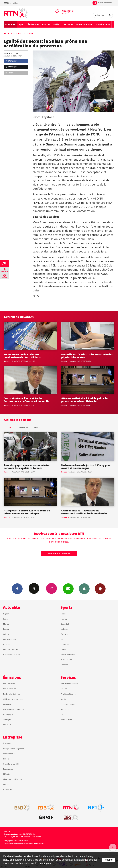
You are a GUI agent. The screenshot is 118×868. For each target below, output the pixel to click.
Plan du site (36, 837)
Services (69, 24)
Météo (64, 699)
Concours (7, 724)
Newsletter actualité (11, 655)
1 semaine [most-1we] (23, 427)
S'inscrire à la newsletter (59, 553)
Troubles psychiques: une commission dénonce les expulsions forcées (27, 467)
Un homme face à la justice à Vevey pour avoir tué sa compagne (86, 467)
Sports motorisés (68, 655)
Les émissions (9, 684)
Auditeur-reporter (102, 3)
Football (64, 614)
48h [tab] (10, 427)
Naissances (8, 704)
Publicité (7, 759)
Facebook (17, 589)
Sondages (7, 719)
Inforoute (65, 709)
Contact (6, 784)
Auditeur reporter (11, 649)
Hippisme (65, 644)
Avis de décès (66, 719)
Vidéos (57, 24)
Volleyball (65, 629)
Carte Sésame (9, 754)
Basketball (65, 624)
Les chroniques (10, 689)
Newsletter (8, 789)
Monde (6, 624)
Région (6, 614)
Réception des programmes (15, 749)
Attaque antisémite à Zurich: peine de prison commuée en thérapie (84, 400)
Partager (11, 61)
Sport (22, 24)
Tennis (63, 649)
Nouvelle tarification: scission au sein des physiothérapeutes (87, 356)
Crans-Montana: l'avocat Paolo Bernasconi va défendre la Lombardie (26, 400)
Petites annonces (68, 704)
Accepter (109, 860)
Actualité (10, 24)
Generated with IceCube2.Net (33, 843)
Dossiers (7, 644)
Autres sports (66, 660)
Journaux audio (9, 639)
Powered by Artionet (12, 843)
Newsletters (68, 589)
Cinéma (64, 689)
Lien (9, 73)
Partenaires (8, 769)
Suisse (30, 33)
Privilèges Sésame (68, 694)
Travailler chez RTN (11, 764)
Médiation (7, 774)
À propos (7, 744)
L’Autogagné (8, 714)
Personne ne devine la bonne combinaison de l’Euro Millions (22, 356)
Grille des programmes (13, 699)
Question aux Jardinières (13, 709)
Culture (6, 634)
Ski (62, 639)
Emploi (64, 714)
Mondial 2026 (103, 24)
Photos (46, 24)
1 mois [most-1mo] (37, 427)
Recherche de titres (11, 694)
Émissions (33, 24)
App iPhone (84, 589)
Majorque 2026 (84, 24)
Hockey (64, 619)
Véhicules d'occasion (69, 684)
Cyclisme (64, 634)
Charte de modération (12, 779)
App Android (100, 589)
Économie (7, 629)
